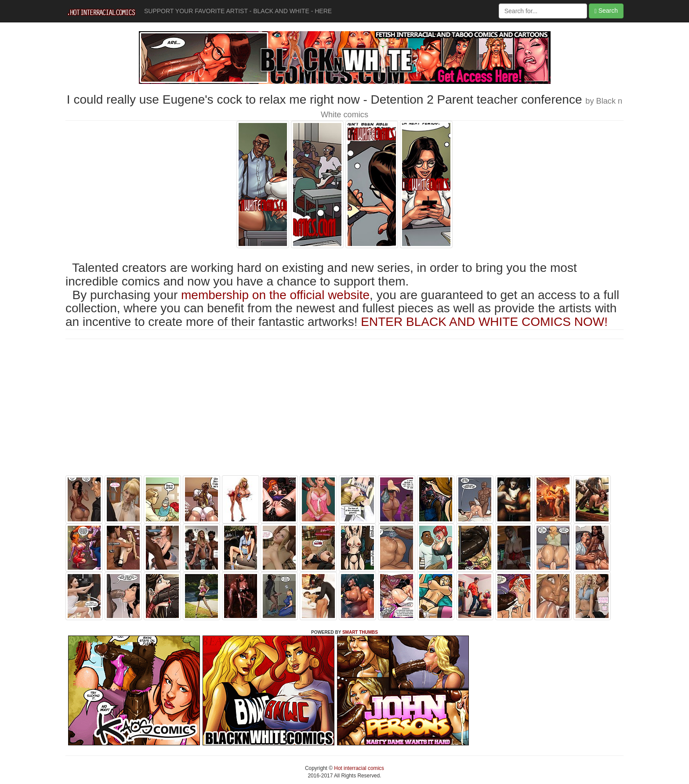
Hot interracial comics (358, 768)
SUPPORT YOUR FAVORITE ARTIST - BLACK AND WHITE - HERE (238, 11)
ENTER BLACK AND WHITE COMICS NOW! (484, 322)
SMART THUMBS (360, 632)
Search (606, 11)
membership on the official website (275, 295)
